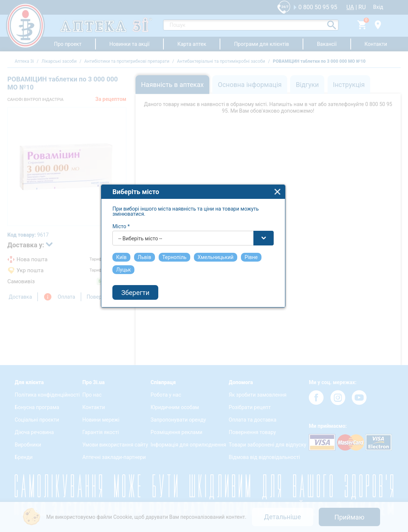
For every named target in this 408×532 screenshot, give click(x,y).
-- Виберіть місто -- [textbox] (151, 254)
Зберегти (147, 307)
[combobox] (205, 253)
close (289, 207)
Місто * (132, 241)
